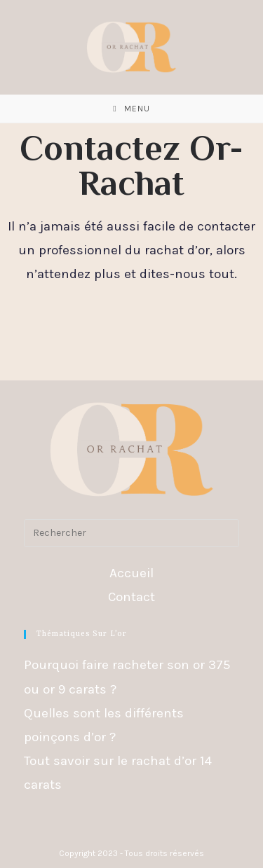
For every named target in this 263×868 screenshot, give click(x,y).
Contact (131, 597)
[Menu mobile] (131, 109)
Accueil (131, 573)
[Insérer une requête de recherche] (132, 533)
